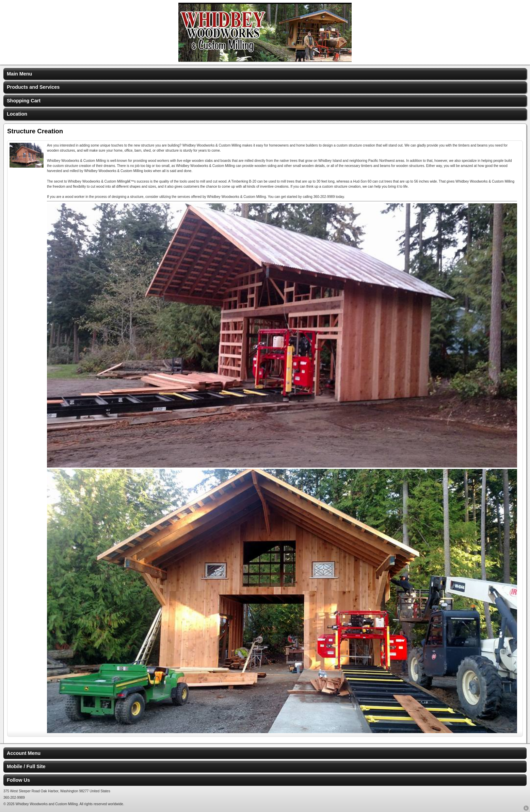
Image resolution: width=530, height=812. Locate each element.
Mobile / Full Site (26, 766)
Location (17, 114)
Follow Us (18, 780)
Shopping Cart (24, 101)
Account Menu (24, 753)
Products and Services (33, 87)
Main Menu (19, 74)
